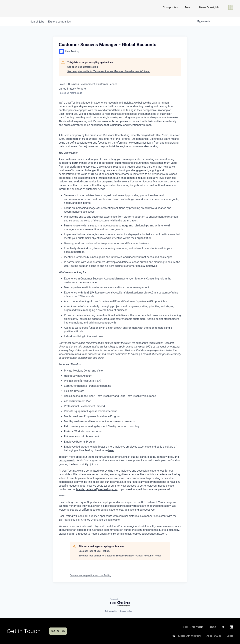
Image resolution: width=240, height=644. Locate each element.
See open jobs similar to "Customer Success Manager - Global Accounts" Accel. (109, 71)
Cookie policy (126, 611)
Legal (230, 636)
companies (61, 22)
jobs (38, 22)
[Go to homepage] (18, 9)
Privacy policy (111, 611)
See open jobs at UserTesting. (83, 67)
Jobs (213, 627)
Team (188, 9)
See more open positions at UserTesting (91, 575)
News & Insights (209, 9)
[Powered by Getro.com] (120, 603)
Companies (170, 9)
